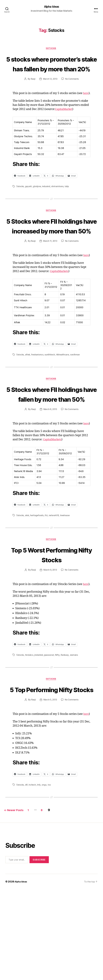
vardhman (76, 403)
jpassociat (50, 732)
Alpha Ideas (51, 7)
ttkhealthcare (64, 403)
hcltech (32, 876)
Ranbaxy (66, 732)
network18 (55, 578)
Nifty (58, 732)
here (16, 118)
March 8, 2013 (50, 468)
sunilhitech (51, 403)
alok (27, 578)
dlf (27, 876)
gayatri (29, 211)
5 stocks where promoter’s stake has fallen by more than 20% (52, 74)
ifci (47, 578)
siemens (75, 732)
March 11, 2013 (50, 285)
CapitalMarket (65, 134)
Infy (39, 876)
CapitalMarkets (60, 320)
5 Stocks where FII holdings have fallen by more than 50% (51, 447)
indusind (47, 211)
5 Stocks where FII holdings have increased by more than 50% (52, 260)
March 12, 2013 (50, 99)
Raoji (32, 99)
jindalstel (39, 732)
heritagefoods (38, 578)
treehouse (67, 578)
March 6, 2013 (50, 642)
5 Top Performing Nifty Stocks (51, 771)
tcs (49, 876)
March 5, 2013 (50, 786)
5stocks (20, 211)
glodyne (37, 211)
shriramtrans (58, 211)
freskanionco (38, 403)
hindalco (30, 732)
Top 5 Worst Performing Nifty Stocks (51, 622)
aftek (28, 403)
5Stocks (52, 49)
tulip (67, 211)
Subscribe (39, 950)
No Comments (72, 99)
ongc (44, 876)
